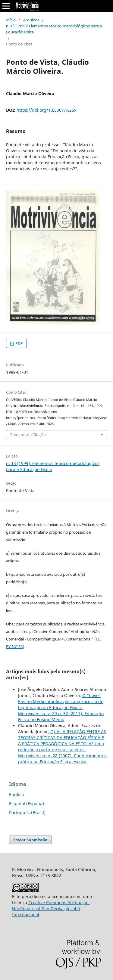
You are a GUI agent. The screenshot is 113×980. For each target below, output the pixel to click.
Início (11, 20)
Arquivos (31, 20)
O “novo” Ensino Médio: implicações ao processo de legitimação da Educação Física (61, 701)
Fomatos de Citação (28, 435)
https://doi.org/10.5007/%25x (46, 110)
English (17, 794)
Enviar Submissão (30, 840)
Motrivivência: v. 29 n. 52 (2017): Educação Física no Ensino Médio (61, 716)
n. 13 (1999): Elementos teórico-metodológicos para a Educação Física (54, 29)
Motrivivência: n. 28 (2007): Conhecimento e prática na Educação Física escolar (62, 759)
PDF (19, 343)
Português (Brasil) (27, 813)
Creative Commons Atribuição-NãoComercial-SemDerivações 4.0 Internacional (51, 909)
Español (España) (27, 803)
